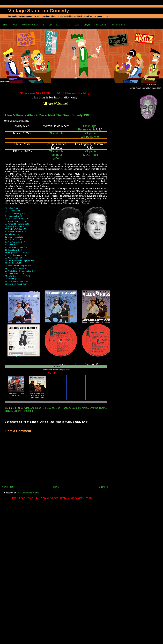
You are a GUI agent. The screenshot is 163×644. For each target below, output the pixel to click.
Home (4, 25)
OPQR (87, 25)
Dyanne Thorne (98, 408)
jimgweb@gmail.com (151, 88)
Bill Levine (49, 408)
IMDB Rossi (90, 155)
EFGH (59, 25)
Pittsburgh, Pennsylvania (88, 128)
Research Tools (118, 25)
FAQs (15, 25)
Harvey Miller (12, 411)
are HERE (67, 370)
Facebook (56, 155)
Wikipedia (90, 133)
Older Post (103, 487)
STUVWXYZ (100, 25)
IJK (68, 25)
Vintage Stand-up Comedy (39, 11)
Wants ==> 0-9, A (30, 25)
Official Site (56, 133)
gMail (57, 158)
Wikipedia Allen (91, 137)
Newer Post (7, 487)
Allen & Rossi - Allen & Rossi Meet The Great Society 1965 (47, 115)
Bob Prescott (63, 408)
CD (50, 25)
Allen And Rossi (33, 408)
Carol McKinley (80, 408)
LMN (77, 25)
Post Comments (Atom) (28, 493)
